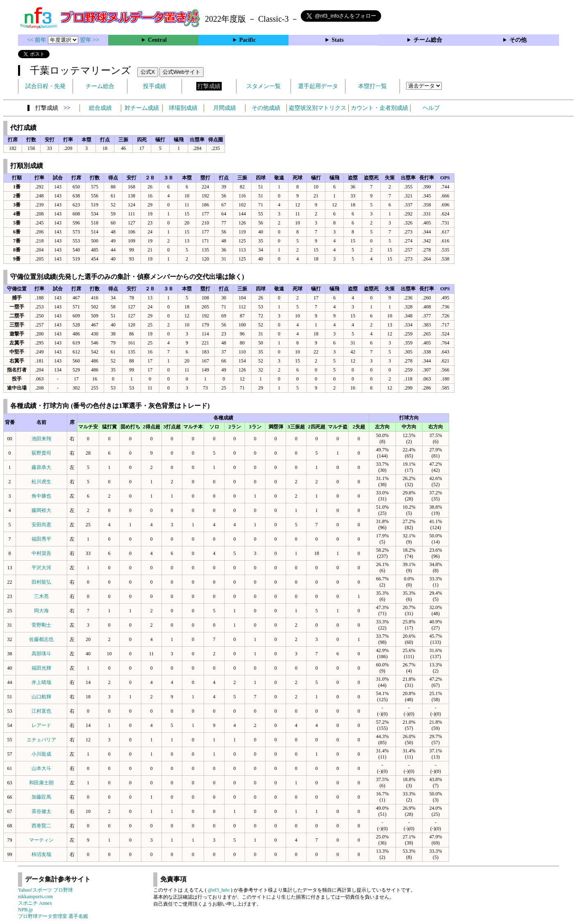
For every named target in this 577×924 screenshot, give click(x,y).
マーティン (41, 840)
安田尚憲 (41, 525)
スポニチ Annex (35, 903)
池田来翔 (41, 439)
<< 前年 (37, 40)
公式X (148, 72)
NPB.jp (25, 910)
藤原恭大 (41, 467)
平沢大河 (41, 568)
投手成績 (154, 86)
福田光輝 (41, 668)
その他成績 (266, 108)
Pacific (248, 40)
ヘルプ (431, 108)
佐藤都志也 (41, 639)
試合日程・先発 (45, 86)
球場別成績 (183, 108)
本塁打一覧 (373, 86)
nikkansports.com (35, 897)
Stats (338, 40)
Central (157, 40)
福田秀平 (41, 539)
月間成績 (225, 108)
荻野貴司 (41, 453)
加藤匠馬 (41, 797)
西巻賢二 (41, 826)
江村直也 (41, 711)
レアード (41, 725)
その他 (518, 40)
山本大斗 (41, 768)
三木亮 (41, 596)
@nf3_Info (219, 890)
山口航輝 (41, 697)
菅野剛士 (41, 625)
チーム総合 (428, 40)
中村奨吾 (41, 553)
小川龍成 (41, 754)
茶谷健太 (41, 811)
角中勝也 (41, 496)
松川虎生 (41, 482)
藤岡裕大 (41, 510)
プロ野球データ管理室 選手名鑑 (53, 916)
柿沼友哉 (41, 854)
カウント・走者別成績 (379, 108)
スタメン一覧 (264, 86)
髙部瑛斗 (41, 654)
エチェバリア (41, 740)
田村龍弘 (41, 582)
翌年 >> (90, 40)
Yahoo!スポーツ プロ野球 (45, 890)
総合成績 (100, 108)
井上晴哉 (41, 682)
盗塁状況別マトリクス (318, 108)
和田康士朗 (41, 783)
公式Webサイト (182, 72)
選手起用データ (318, 86)
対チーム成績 (142, 108)
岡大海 (41, 611)
